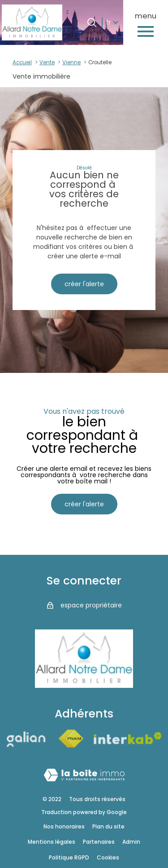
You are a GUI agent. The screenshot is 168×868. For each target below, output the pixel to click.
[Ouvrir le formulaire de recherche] (92, 22)
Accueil (22, 62)
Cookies (108, 857)
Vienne (71, 62)
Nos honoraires (64, 826)
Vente (47, 62)
